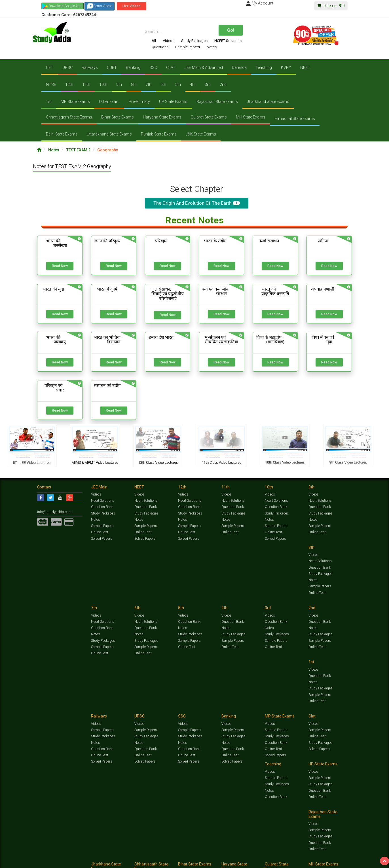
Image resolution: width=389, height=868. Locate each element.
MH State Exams (251, 117)
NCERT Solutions (228, 41)
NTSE (51, 84)
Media (80, 861)
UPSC (67, 67)
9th (119, 84)
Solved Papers (101, 538)
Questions (160, 47)
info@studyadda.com (53, 512)
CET (50, 67)
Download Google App (65, 6)
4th (193, 84)
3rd (208, 84)
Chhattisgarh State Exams (69, 117)
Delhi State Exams (62, 134)
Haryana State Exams (162, 117)
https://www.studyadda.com (92, 856)
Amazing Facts (320, 856)
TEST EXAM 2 (78, 150)
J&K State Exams (201, 134)
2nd (223, 84)
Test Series (158, 856)
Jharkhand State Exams (268, 101)
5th (178, 84)
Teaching (264, 67)
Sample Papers (188, 47)
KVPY (286, 67)
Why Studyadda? (117, 861)
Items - (331, 6)
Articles (301, 856)
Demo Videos (100, 6)
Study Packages (194, 41)
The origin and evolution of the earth (197, 203)
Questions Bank (226, 856)
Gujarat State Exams (209, 117)
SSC (153, 67)
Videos (169, 41)
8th (134, 84)
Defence (239, 67)
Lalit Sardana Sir (151, 861)
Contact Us (46, 861)
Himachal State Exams (295, 118)
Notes (212, 47)
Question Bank (102, 507)
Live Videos (132, 6)
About (69, 861)
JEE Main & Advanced (204, 67)
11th (86, 84)
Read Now (60, 266)
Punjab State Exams (159, 134)
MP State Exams (75, 101)
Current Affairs (283, 856)
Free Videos (341, 856)
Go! (231, 30)
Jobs (59, 861)
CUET (112, 67)
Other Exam (109, 101)
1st (49, 101)
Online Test (99, 532)
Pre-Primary (139, 101)
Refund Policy (240, 861)
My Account (259, 3)
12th (69, 84)
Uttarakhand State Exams (109, 134)
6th (163, 84)
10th (103, 84)
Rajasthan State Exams (217, 101)
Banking (133, 67)
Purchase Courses (178, 861)
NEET (305, 67)
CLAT (171, 67)
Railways (90, 67)
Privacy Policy (219, 861)
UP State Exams (173, 101)
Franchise (200, 861)
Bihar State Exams (118, 117)
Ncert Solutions (102, 501)
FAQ (134, 861)
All (154, 41)
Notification (95, 861)
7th (149, 84)
